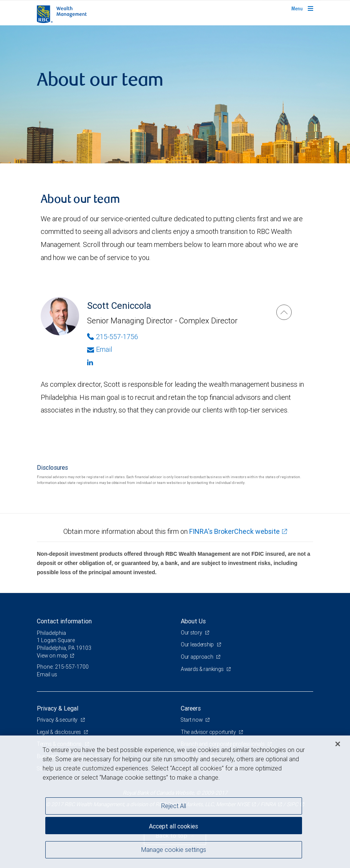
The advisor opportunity (209, 732)
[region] (175, 802)
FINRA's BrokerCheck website (234, 531)
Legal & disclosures (59, 732)
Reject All (174, 806)
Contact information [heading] (64, 621)
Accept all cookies (173, 826)
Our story (192, 633)
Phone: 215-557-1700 (63, 667)
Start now (192, 720)
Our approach (197, 657)
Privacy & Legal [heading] (58, 708)
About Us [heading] (193, 621)
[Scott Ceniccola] (284, 312)
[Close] (338, 744)
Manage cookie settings (174, 850)
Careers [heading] (191, 708)
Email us (47, 674)
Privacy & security (58, 720)
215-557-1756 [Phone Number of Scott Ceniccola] (113, 337)
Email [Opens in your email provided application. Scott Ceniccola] (100, 349)
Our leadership (198, 644)
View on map (53, 656)
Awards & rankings (203, 669)
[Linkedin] (174, 363)
